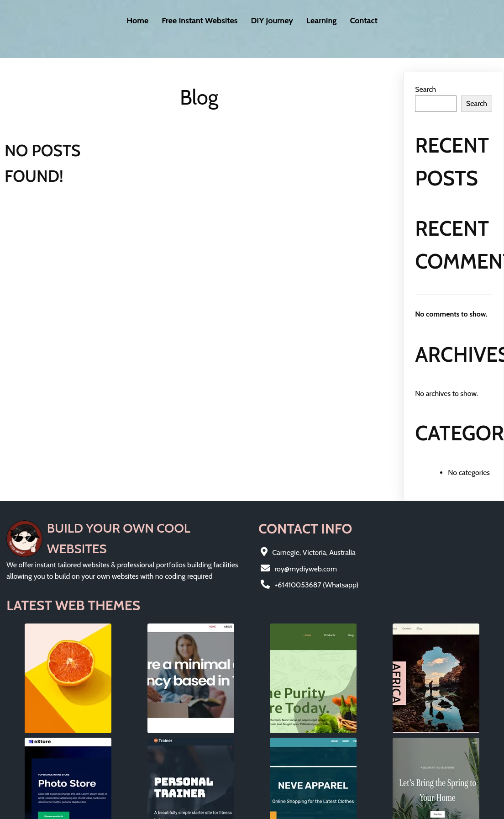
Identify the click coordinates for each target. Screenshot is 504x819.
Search (425, 80)
